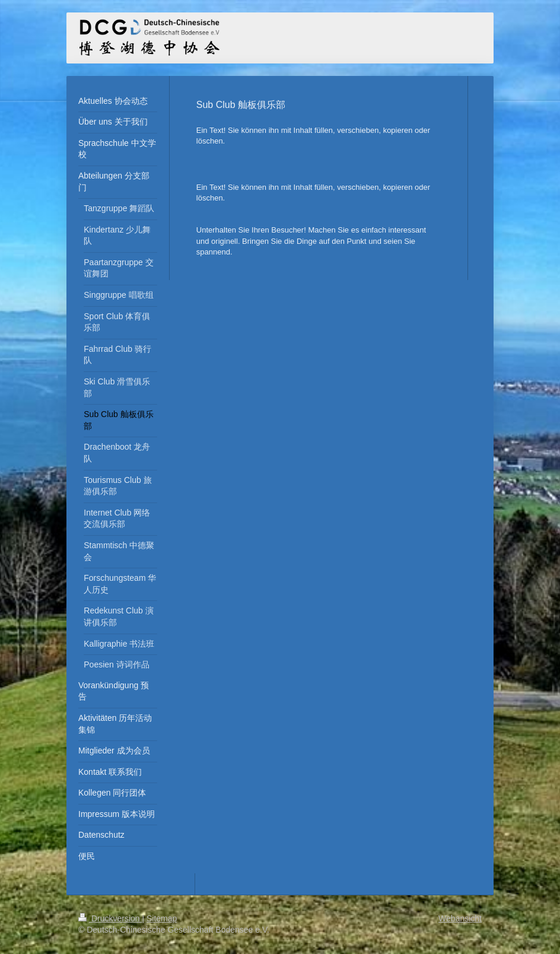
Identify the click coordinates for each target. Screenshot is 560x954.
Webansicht (460, 918)
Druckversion (110, 918)
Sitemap (162, 918)
